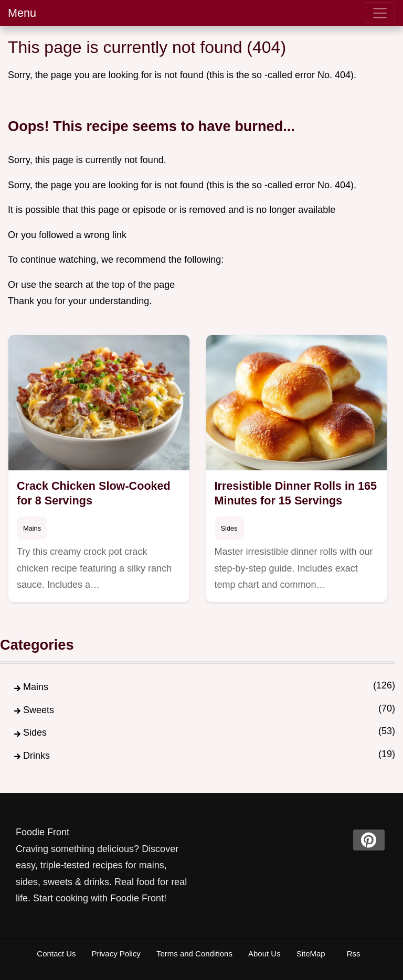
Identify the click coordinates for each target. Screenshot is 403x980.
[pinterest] (369, 840)
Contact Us (56, 954)
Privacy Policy (116, 954)
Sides (229, 528)
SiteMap (311, 954)
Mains (32, 528)
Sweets (39, 710)
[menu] (380, 13)
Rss (354, 954)
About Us (264, 954)
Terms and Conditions (194, 954)
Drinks (36, 756)
